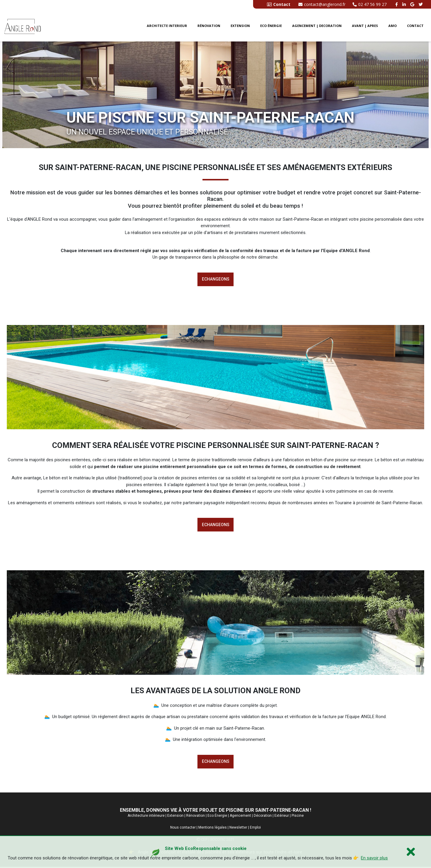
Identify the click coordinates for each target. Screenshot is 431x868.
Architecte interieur (167, 26)
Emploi (255, 829)
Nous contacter (183, 829)
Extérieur (282, 816)
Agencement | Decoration (317, 26)
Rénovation (209, 26)
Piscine (298, 816)
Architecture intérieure (146, 816)
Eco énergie (271, 26)
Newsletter (238, 829)
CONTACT (415, 26)
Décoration (263, 816)
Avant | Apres (365, 26)
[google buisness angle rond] (413, 4)
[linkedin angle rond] (405, 4)
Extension (240, 26)
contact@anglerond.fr (322, 4)
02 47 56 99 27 (370, 4)
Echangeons (216, 279)
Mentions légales (213, 829)
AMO (393, 26)
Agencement (240, 816)
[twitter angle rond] (421, 4)
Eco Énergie (217, 816)
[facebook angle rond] (397, 4)
